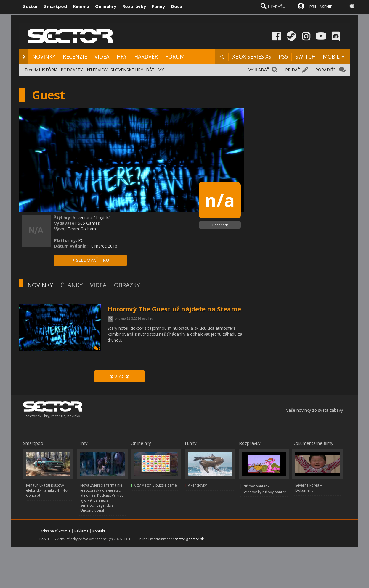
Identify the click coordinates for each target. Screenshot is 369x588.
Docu (177, 6)
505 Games (89, 223)
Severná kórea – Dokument (309, 488)
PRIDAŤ (293, 70)
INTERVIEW (97, 70)
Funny (158, 6)
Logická (103, 218)
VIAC (119, 377)
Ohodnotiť (220, 225)
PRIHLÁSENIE (321, 7)
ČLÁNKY (72, 285)
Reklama (81, 531)
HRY (122, 56)
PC (222, 56)
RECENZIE (75, 56)
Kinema (81, 6)
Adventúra (82, 218)
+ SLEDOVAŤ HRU (91, 260)
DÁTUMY (155, 70)
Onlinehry (106, 6)
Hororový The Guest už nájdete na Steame (174, 309)
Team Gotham (82, 229)
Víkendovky (197, 485)
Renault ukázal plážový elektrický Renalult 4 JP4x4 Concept (47, 490)
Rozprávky (134, 6)
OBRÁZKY (127, 285)
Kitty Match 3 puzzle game (155, 485)
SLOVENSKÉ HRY (127, 70)
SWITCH (305, 56)
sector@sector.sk (189, 539)
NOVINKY (44, 56)
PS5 (283, 56)
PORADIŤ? (325, 70)
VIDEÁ (102, 56)
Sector (31, 6)
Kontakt (99, 531)
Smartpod (56, 6)
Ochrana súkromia (55, 531)
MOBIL (331, 56)
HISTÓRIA (48, 70)
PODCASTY (72, 70)
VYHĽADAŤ (259, 70)
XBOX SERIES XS (252, 56)
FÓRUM (175, 56)
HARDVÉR (146, 56)
